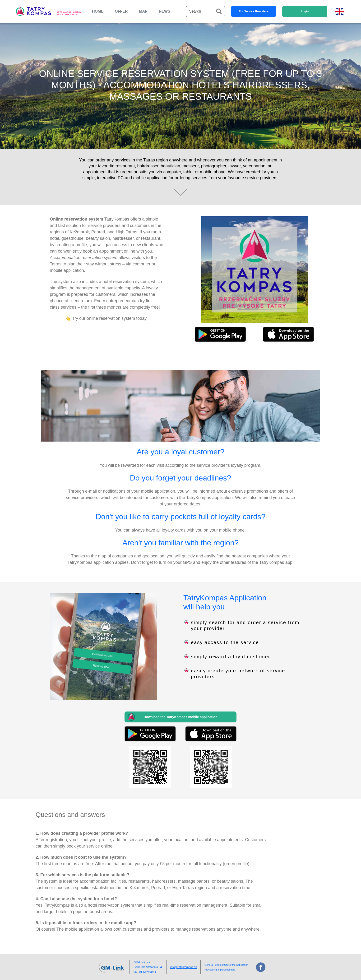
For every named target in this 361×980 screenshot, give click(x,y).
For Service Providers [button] (254, 11)
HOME (98, 11)
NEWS (165, 11)
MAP (143, 11)
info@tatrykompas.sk (184, 967)
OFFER (121, 11)
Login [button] (305, 11)
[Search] (200, 11)
